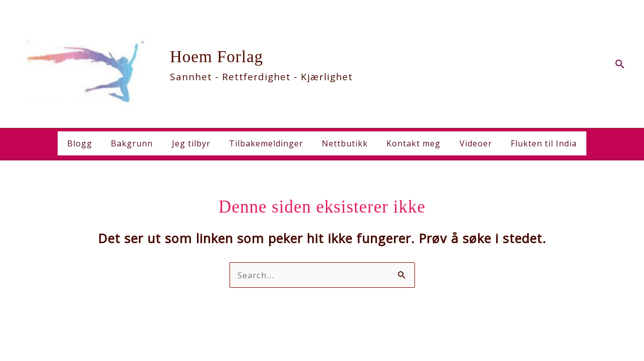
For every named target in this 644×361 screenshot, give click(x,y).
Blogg (89, 143)
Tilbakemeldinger (268, 143)
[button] (620, 64)
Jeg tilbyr (195, 143)
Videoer (469, 143)
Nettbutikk (344, 143)
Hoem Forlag (217, 57)
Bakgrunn (139, 143)
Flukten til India (535, 143)
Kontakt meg (410, 143)
